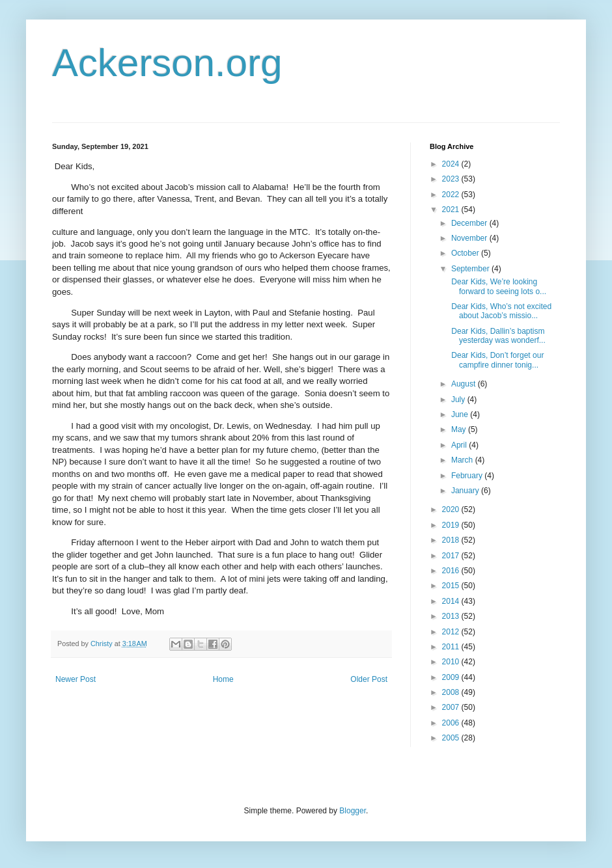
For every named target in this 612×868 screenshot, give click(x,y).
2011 (452, 647)
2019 (452, 525)
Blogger (353, 811)
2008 (452, 692)
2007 (452, 707)
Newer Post (76, 679)
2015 (452, 586)
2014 (452, 601)
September (471, 269)
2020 (452, 509)
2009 (452, 677)
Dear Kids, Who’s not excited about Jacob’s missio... (500, 311)
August (465, 384)
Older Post (369, 679)
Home (223, 679)
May (460, 429)
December (470, 223)
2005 (452, 738)
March (463, 460)
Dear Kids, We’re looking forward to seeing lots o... (498, 286)
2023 (452, 179)
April (460, 445)
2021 (452, 210)
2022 (452, 195)
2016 (452, 571)
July (459, 400)
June (461, 414)
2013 (452, 616)
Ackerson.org (167, 63)
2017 (452, 556)
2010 (452, 662)
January (466, 491)
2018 (452, 540)
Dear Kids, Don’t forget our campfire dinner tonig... (496, 360)
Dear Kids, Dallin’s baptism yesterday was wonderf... (497, 336)
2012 (452, 632)
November (470, 238)
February (468, 476)
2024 (452, 164)
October (466, 253)
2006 (452, 723)
